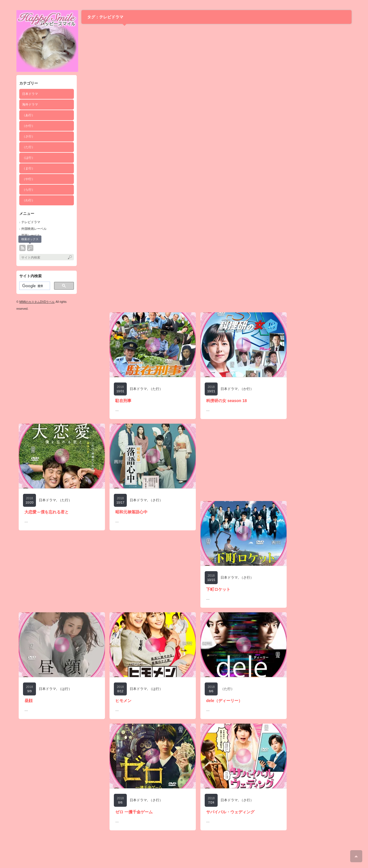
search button (30, 248)
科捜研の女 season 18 (227, 401)
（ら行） (28, 190)
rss (22, 248)
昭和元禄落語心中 (131, 512)
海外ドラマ (30, 104)
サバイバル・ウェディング (230, 812)
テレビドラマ (31, 222)
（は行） (28, 158)
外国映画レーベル (34, 229)
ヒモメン (123, 701)
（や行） (28, 179)
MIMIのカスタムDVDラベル (37, 302)
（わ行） (28, 200)
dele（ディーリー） (224, 701)
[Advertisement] (62, 348)
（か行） (28, 126)
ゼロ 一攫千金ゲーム (134, 812)
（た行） (28, 147)
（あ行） (28, 115)
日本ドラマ (30, 94)
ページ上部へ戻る (356, 856)
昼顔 (28, 701)
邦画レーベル (31, 235)
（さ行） (28, 136)
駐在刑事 (123, 401)
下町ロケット (218, 589)
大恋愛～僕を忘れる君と (47, 512)
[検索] (34, 286)
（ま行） (28, 168)
